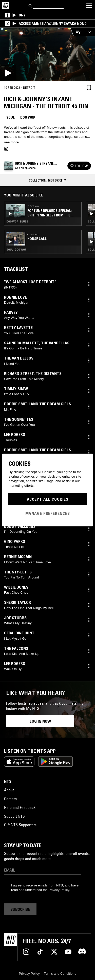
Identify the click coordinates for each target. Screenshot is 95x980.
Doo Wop (28, 117)
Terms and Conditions (60, 974)
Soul (11, 117)
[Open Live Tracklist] (77, 32)
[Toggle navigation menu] (89, 6)
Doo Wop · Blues (17, 221)
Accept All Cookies (48, 499)
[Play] (48, 54)
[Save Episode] (89, 87)
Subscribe (20, 909)
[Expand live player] (89, 32)
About (9, 790)
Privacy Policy (59, 890)
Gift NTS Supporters (20, 825)
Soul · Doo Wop (16, 250)
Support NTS (14, 816)
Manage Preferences (48, 513)
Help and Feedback (20, 807)
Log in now (40, 721)
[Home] (6, 6)
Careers (10, 799)
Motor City (57, 180)
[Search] (30, 5)
